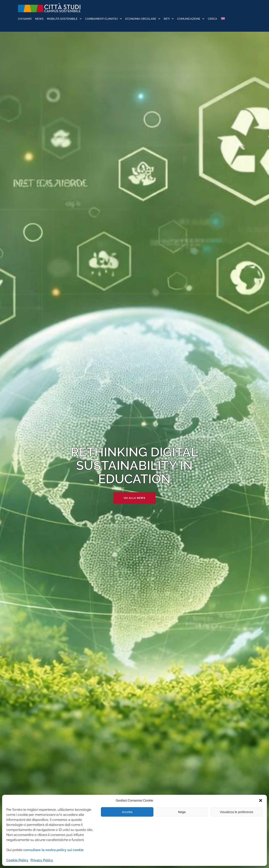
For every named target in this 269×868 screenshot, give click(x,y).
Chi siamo (25, 19)
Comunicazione (189, 19)
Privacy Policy (42, 860)
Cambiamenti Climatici (101, 19)
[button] (261, 800)
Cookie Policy (17, 860)
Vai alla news (134, 498)
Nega (182, 812)
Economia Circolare (141, 19)
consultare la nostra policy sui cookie (53, 850)
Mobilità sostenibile (62, 19)
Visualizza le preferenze (237, 812)
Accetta (127, 812)
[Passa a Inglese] (223, 19)
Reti (167, 19)
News (39, 19)
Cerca (212, 19)
